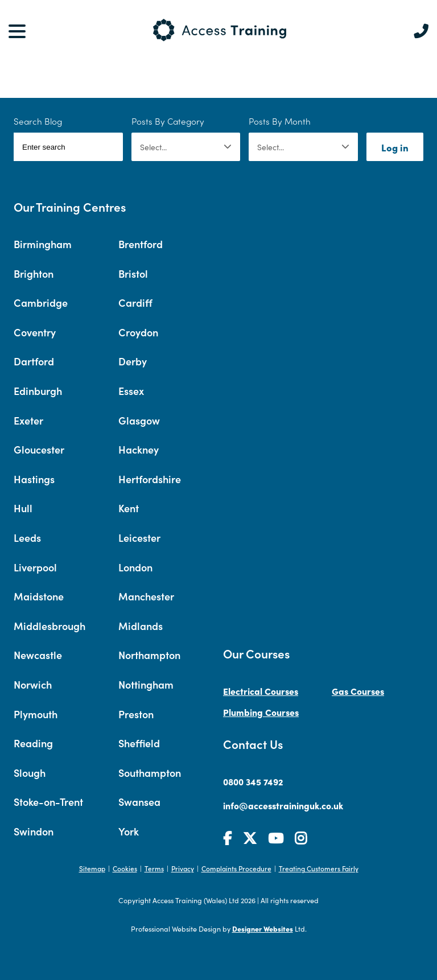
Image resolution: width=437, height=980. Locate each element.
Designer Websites (263, 928)
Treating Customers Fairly (319, 868)
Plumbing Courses (261, 712)
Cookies (125, 868)
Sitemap (92, 868)
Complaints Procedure (236, 868)
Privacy (183, 868)
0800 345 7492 (253, 781)
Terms (154, 868)
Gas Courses (358, 691)
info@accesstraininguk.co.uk (283, 805)
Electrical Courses (261, 691)
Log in (395, 147)
